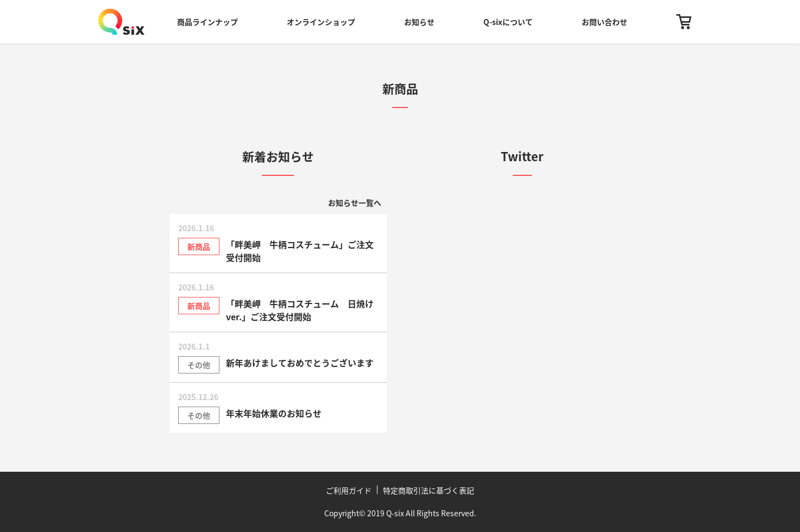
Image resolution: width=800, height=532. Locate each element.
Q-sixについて (508, 22)
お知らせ (419, 22)
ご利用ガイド (349, 490)
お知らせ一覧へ (355, 202)
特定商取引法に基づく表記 (429, 490)
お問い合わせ (604, 22)
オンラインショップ (321, 22)
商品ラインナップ (207, 22)
